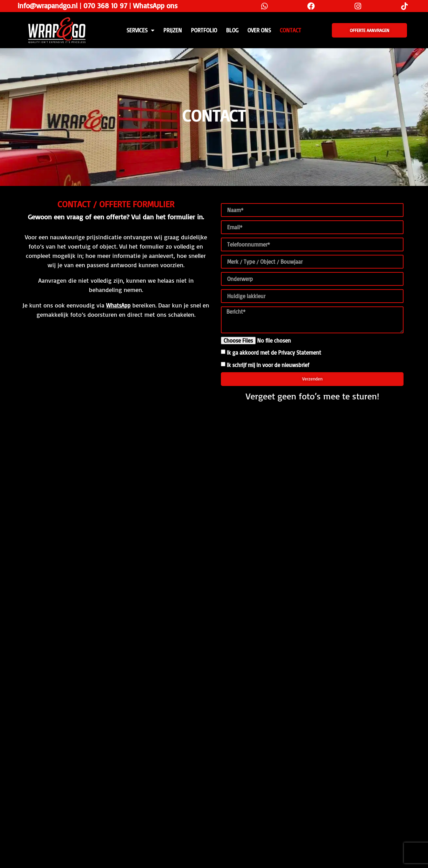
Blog (232, 30)
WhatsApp (118, 305)
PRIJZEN (173, 30)
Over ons (259, 30)
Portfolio (204, 30)
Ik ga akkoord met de (274, 353)
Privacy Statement (300, 353)
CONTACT (291, 30)
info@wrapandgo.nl (48, 6)
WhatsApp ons (155, 6)
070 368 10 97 (105, 6)
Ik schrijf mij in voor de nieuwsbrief (268, 365)
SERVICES (140, 30)
